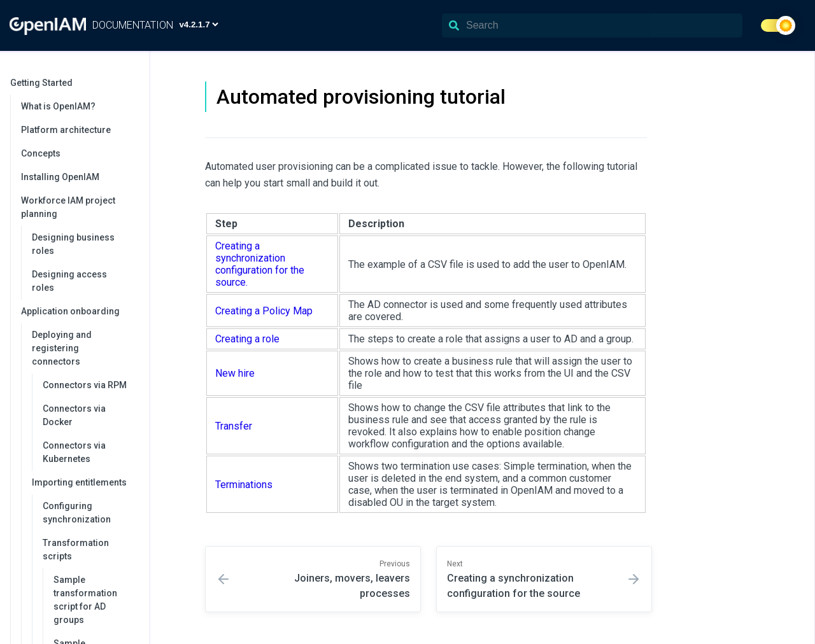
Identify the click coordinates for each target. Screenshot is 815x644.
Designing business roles (73, 244)
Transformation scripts (89, 549)
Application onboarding (79, 311)
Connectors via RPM (85, 385)
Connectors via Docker (74, 415)
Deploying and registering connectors (84, 348)
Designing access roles (69, 281)
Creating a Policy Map (264, 311)
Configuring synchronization (77, 513)
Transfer (234, 426)
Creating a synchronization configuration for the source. (260, 264)
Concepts (41, 153)
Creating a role (247, 339)
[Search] (592, 25)
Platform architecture (66, 130)
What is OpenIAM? (58, 106)
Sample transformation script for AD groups (85, 600)
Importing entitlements (84, 482)
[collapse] (132, 83)
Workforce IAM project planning (79, 207)
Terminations (244, 485)
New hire (235, 373)
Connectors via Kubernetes (74, 452)
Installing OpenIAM (60, 177)
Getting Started (73, 83)
